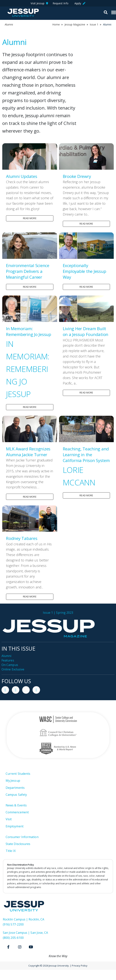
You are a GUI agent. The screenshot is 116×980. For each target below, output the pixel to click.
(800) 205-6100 (13, 938)
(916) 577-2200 (13, 924)
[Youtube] (31, 947)
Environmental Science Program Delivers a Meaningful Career (28, 271)
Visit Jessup (39, 3)
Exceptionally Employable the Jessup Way (85, 271)
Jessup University (23, 13)
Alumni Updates (22, 176)
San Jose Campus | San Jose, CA (25, 933)
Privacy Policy (80, 966)
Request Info (61, 3)
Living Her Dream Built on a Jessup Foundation (86, 331)
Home (56, 24)
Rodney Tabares (22, 538)
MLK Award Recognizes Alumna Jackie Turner (28, 452)
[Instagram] (20, 947)
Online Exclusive (13, 669)
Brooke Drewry (77, 176)
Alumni (6, 656)
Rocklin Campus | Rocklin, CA (24, 919)
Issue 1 (94, 24)
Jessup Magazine (75, 24)
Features (8, 660)
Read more (30, 218)
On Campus (10, 665)
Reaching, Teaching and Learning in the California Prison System (86, 455)
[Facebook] (8, 947)
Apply (80, 3)
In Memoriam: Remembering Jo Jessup (29, 331)
